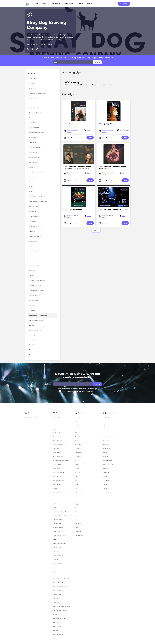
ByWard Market (108, 425)
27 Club (55, 421)
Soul (76, 520)
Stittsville (106, 476)
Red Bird (56, 599)
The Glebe (106, 480)
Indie (88, 130)
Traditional (78, 531)
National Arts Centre (59, 567)
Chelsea (105, 433)
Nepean (105, 457)
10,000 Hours (57, 417)
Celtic (89, 216)
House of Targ (57, 524)
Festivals (56, 500)
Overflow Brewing (58, 591)
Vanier (105, 484)
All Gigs (35, 4)
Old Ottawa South (109, 464)
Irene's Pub (56, 531)
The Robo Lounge (58, 634)
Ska (76, 516)
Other (55, 575)
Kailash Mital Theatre (59, 543)
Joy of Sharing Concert (60, 535)
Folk (123, 173)
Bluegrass (78, 425)
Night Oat (56, 571)
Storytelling (78, 524)
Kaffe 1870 (56, 539)
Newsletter (56, 4)
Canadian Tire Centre (59, 472)
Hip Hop (77, 472)
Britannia (106, 421)
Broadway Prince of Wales (61, 460)
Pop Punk (78, 492)
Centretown (107, 429)
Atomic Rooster (58, 437)
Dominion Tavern (58, 496)
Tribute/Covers (125, 130)
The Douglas (57, 622)
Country (77, 441)
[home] (27, 4)
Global (77, 468)
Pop (76, 488)
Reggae (77, 504)
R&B (76, 500)
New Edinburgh (108, 460)
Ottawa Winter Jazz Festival (61, 587)
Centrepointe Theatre (59, 480)
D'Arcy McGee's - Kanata (60, 492)
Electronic (78, 449)
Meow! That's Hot (58, 555)
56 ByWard (56, 425)
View (90, 137)
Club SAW (56, 488)
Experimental (79, 453)
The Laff (55, 630)
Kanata (105, 453)
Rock (76, 508)
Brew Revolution (58, 457)
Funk (76, 464)
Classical (77, 437)
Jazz (76, 480)
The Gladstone (57, 626)
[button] (45, 4)
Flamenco (78, 457)
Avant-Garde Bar (58, 441)
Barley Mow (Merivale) (60, 445)
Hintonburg (107, 449)
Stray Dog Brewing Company (73, 131)
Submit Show (68, 4)
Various (105, 488)
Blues (88, 173)
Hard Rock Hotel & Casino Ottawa (63, 516)
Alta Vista (106, 417)
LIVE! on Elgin (57, 547)
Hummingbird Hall (59, 528)
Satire (76, 512)
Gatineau (106, 441)
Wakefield (106, 492)
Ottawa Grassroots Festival (61, 579)
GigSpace (56, 504)
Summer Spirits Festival (60, 610)
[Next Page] (96, 231)
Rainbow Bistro (58, 595)
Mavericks (56, 551)
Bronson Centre (58, 464)
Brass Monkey (57, 453)
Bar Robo (56, 449)
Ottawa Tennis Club (59, 583)
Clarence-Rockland (109, 437)
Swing (77, 528)
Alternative (78, 417)
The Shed (56, 638)
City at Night (57, 484)
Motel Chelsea (57, 563)
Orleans (82, 104)
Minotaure (56, 559)
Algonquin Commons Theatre (62, 429)
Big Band (77, 421)
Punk (76, 496)
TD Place (56, 614)
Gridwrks (56, 508)
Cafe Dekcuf (57, 468)
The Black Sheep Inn (59, 618)
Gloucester (106, 445)
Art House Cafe (57, 433)
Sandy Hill (106, 472)
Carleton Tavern (58, 476)
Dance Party (78, 445)
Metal (76, 484)
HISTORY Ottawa (58, 520)
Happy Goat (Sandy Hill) (60, 512)
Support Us (124, 4)
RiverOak (56, 603)
